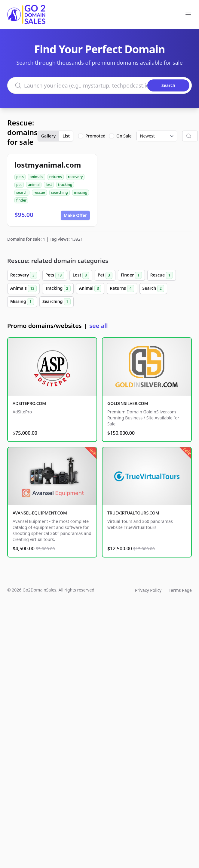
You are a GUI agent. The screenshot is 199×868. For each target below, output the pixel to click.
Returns (122, 289)
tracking (65, 185)
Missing (22, 302)
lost (49, 185)
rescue (39, 192)
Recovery (24, 275)
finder (21, 200)
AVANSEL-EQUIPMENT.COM (40, 513)
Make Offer (75, 215)
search (22, 192)
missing (81, 192)
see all (98, 326)
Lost (81, 275)
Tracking (58, 289)
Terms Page (180, 590)
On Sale (124, 136)
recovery (75, 177)
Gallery (48, 136)
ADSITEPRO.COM (29, 403)
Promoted (95, 136)
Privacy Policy (148, 590)
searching (60, 192)
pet (19, 185)
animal (34, 185)
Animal (90, 289)
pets (20, 177)
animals (37, 177)
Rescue (162, 275)
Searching (57, 302)
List (66, 136)
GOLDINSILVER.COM (128, 403)
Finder (131, 275)
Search (153, 289)
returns (56, 177)
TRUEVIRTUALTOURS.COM (133, 513)
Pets (55, 275)
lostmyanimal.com (48, 165)
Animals (23, 289)
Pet (105, 275)
